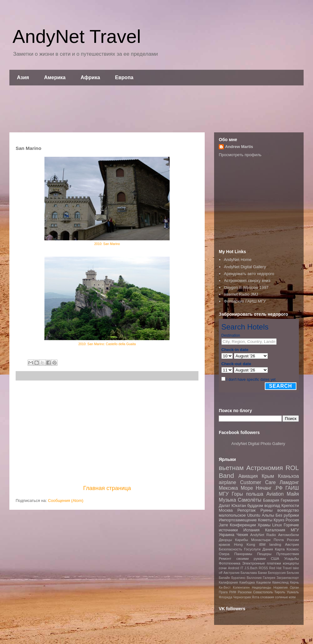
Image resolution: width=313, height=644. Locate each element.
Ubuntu (254, 515)
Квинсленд (280, 583)
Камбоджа (247, 583)
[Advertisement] (156, 109)
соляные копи (285, 597)
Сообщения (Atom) (66, 501)
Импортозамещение (238, 520)
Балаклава (249, 573)
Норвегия (280, 588)
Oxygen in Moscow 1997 (246, 287)
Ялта (255, 597)
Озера (224, 554)
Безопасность (231, 549)
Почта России (286, 540)
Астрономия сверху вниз (247, 281)
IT (242, 568)
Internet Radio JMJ (241, 294)
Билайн (224, 578)
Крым (268, 476)
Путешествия (288, 554)
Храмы (264, 525)
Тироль (280, 592)
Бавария (271, 500)
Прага (223, 592)
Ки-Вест (225, 588)
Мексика (228, 488)
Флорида (226, 597)
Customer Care (258, 482)
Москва (226, 510)
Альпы (268, 515)
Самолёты (250, 500)
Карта (280, 549)
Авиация (248, 476)
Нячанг (264, 488)
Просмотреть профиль (240, 155)
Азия (23, 77)
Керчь (295, 583)
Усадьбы (292, 558)
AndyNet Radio (263, 535)
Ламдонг (289, 482)
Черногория (242, 597)
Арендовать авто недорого (249, 274)
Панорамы (243, 554)
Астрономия (265, 468)
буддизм (255, 506)
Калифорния (228, 583)
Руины (267, 510)
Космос (293, 549)
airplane (227, 482)
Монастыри (261, 540)
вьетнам (231, 468)
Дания (268, 549)
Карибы (241, 540)
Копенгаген (241, 588)
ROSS (263, 568)
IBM (262, 544)
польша (255, 494)
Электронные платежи (262, 563)
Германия (290, 500)
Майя (293, 494)
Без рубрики (287, 515)
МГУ (295, 530)
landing (275, 544)
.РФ (278, 488)
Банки (262, 573)
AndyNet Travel (77, 36)
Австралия (231, 573)
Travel (287, 568)
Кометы (265, 520)
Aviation (275, 494)
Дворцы (225, 540)
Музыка (227, 500)
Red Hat (275, 568)
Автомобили (288, 535)
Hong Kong (244, 544)
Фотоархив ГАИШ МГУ (245, 301)
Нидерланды (262, 588)
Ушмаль (293, 592)
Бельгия (293, 573)
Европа (124, 77)
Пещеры (264, 554)
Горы (237, 494)
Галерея (269, 578)
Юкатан (239, 506)
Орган (294, 588)
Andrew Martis (239, 147)
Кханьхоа (288, 476)
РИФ (233, 592)
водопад (272, 506)
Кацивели (264, 583)
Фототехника (230, 563)
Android (233, 568)
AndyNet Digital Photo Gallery (258, 444)
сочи (223, 568)
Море (247, 488)
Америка (55, 77)
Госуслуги (252, 549)
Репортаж (247, 510)
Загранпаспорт (288, 578)
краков (224, 544)
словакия (267, 597)
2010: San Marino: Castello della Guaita (107, 344)
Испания (252, 530)
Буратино (238, 578)
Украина (227, 535)
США (275, 558)
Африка (90, 77)
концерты (291, 563)
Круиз (279, 520)
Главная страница (107, 488)
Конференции (243, 525)
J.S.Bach (251, 568)
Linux (277, 525)
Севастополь (263, 592)
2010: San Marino (107, 244)
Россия (292, 520)
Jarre (223, 525)
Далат (225, 506)
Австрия (292, 544)
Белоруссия (277, 573)
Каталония (275, 530)
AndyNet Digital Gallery (245, 267)
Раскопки (245, 592)
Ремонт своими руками (242, 558)
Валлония (254, 578)
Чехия (242, 535)
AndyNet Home (238, 260)
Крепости (290, 506)
